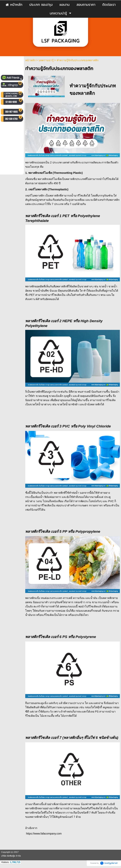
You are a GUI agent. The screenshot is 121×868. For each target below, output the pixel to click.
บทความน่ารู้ (46, 60)
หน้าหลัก (30, 60)
